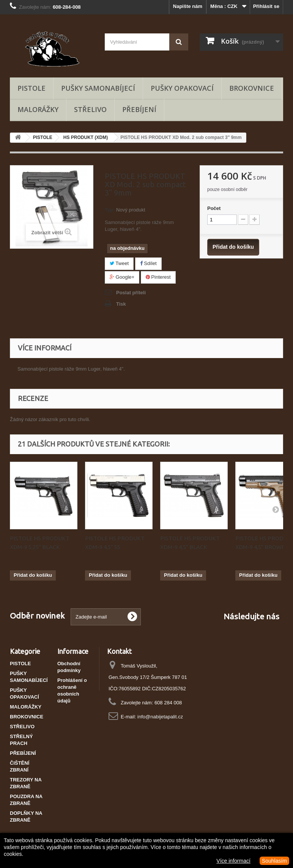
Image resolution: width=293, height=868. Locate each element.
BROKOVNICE (252, 88)
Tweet (119, 263)
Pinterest (158, 277)
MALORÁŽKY (38, 109)
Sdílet (148, 263)
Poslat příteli (131, 293)
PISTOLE (32, 88)
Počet (214, 208)
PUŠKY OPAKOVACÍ (182, 88)
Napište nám (188, 6)
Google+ (122, 277)
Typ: (110, 210)
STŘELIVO (90, 109)
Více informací (233, 861)
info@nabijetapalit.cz (160, 717)
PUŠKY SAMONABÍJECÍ (98, 88)
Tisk (121, 304)
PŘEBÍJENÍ (139, 109)
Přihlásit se (266, 6)
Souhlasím (274, 861)
